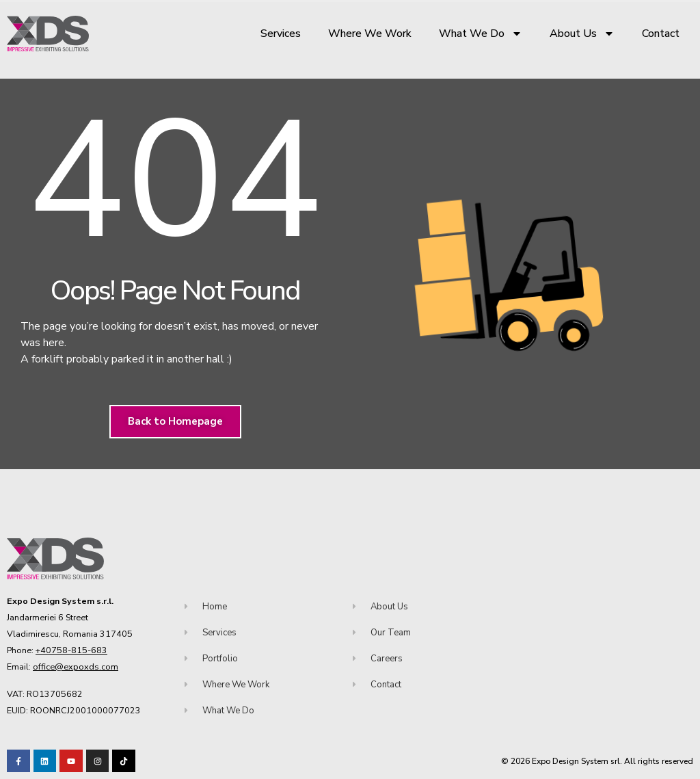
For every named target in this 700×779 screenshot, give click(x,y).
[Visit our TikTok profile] (98, 761)
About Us (582, 34)
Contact (661, 34)
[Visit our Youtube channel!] (71, 761)
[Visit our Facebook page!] (18, 761)
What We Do (481, 34)
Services (281, 34)
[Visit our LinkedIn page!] (45, 761)
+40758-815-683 (71, 650)
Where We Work (370, 34)
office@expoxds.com (76, 666)
